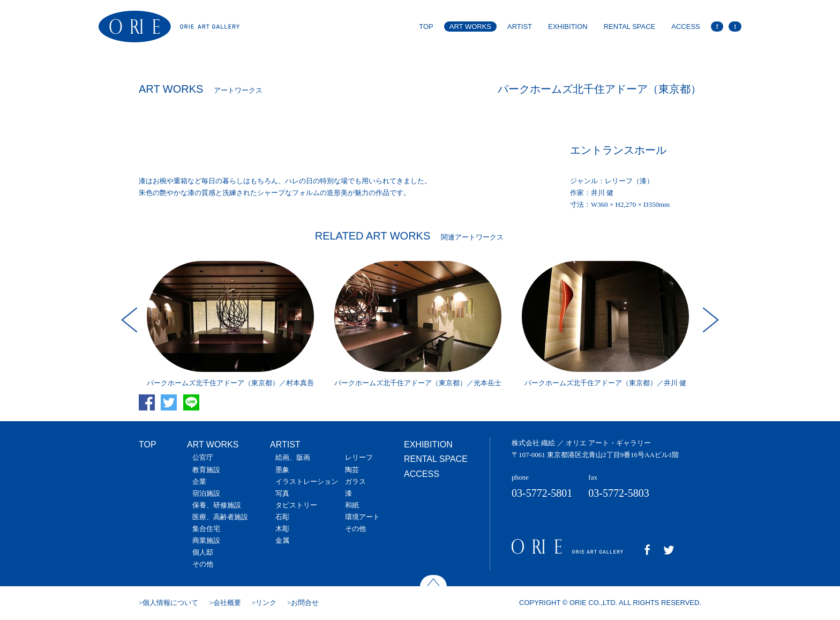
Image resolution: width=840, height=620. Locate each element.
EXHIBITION (568, 27)
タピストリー (296, 505)
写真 (282, 493)
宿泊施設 (206, 493)
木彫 (282, 529)
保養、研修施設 (217, 505)
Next (709, 320)
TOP (426, 27)
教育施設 (206, 470)
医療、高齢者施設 (220, 517)
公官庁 (203, 457)
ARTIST (520, 27)
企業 (199, 481)
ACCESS (685, 27)
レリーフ (359, 457)
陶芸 (352, 470)
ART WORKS (470, 27)
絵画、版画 (293, 457)
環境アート (362, 517)
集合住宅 (206, 529)
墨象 (282, 470)
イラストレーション (307, 481)
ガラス (355, 481)
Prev (131, 320)
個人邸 (203, 552)
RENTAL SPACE (630, 27)
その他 (203, 564)
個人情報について (170, 603)
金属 (282, 540)
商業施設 (206, 540)
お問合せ (305, 603)
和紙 (352, 505)
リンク (266, 603)
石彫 (282, 517)
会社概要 (227, 603)
